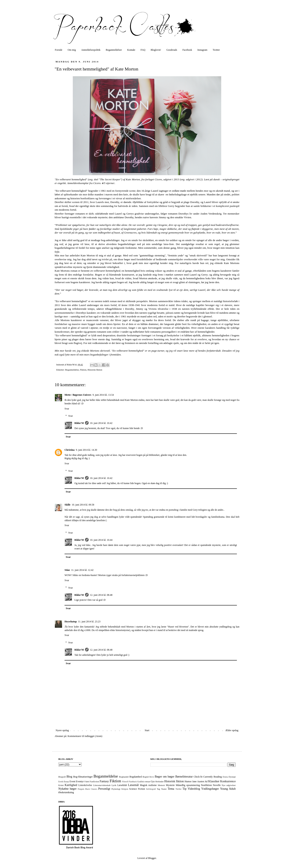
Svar (67, 409)
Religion (125, 789)
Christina (70, 450)
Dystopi (232, 777)
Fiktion (83, 370)
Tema (171, 789)
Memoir (161, 785)
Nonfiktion (206, 785)
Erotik (61, 782)
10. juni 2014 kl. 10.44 (101, 540)
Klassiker (214, 781)
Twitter (216, 50)
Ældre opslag (232, 730)
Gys (153, 781)
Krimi (61, 785)
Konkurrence (228, 781)
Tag (158, 789)
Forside (59, 50)
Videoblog (194, 789)
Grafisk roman (144, 781)
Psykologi (116, 789)
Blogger (152, 858)
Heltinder (159, 781)
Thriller (178, 789)
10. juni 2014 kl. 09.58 (83, 505)
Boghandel (124, 777)
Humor (188, 781)
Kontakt (131, 50)
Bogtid (145, 777)
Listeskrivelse (85, 785)
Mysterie (170, 785)
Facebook (187, 50)
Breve (152, 777)
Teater (164, 789)
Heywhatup (71, 622)
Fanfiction (94, 781)
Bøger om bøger (165, 777)
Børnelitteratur (184, 777)
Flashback (133, 782)
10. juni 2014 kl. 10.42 (101, 423)
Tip (184, 789)
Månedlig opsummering (188, 785)
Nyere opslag (62, 730)
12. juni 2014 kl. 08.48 (101, 595)
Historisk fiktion (95, 370)
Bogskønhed (136, 777)
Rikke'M (79, 423)
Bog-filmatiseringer (83, 777)
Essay (66, 781)
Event (72, 781)
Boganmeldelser (114, 50)
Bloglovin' (156, 50)
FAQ (143, 50)
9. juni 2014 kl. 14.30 (86, 450)
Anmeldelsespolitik (91, 50)
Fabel (87, 781)
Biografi (62, 777)
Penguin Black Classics (88, 789)
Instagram (202, 50)
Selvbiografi (151, 789)
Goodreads (172, 50)
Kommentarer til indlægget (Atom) (85, 736)
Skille (68, 505)
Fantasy (104, 781)
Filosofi (125, 782)
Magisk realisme (148, 785)
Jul (206, 781)
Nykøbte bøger (67, 789)
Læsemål (133, 785)
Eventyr (80, 781)
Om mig (72, 50)
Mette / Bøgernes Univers (78, 395)
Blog (69, 777)
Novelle (217, 785)
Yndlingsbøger (210, 789)
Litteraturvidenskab (102, 785)
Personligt (104, 789)
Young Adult (228, 789)
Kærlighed (71, 785)
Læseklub (122, 785)
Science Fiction (137, 789)
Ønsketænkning (66, 792)
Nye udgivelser (229, 785)
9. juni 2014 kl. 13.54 (103, 395)
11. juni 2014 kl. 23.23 (89, 622)
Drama (225, 777)
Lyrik (114, 785)
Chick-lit (198, 777)
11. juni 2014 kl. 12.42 (82, 570)
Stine (67, 570)
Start (147, 730)
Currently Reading (213, 777)
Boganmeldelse (72, 370)
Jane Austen (198, 781)
